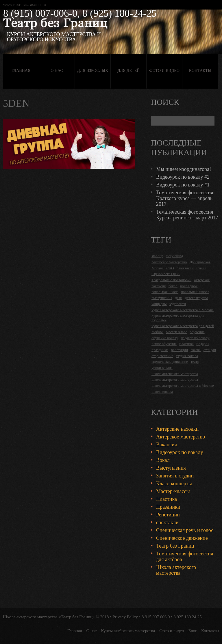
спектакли (167, 522)
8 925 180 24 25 (188, 617)
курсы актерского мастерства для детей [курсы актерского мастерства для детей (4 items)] (183, 326)
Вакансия (166, 445)
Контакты (200, 71)
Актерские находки (177, 429)
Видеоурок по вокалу (180, 452)
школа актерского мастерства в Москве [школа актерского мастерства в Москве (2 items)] (183, 386)
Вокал (163, 460)
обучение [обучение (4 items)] (197, 332)
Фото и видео (164, 71)
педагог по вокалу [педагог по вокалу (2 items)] (195, 338)
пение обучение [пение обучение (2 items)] (164, 344)
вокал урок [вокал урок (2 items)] (189, 286)
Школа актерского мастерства (176, 570)
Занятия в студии (175, 476)
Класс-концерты (174, 484)
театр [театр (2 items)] (195, 362)
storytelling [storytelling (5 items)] (174, 256)
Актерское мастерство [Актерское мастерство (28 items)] (169, 262)
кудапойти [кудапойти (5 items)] (178, 304)
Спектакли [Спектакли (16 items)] (185, 268)
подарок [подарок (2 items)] (203, 344)
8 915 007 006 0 (156, 617)
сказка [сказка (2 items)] (196, 350)
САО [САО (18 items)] (170, 268)
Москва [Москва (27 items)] (158, 268)
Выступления (171, 468)
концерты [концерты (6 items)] (159, 304)
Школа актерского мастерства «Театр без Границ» (49, 617)
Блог (193, 631)
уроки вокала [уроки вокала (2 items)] (162, 368)
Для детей (128, 71)
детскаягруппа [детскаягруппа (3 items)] (197, 298)
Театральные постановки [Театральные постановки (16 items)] (171, 280)
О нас (57, 71)
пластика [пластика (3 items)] (186, 344)
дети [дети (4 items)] (178, 298)
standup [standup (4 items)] (157, 256)
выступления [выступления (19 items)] (162, 298)
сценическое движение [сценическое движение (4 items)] (170, 362)
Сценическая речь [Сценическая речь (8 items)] (166, 274)
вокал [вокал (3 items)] (173, 286)
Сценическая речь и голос (185, 530)
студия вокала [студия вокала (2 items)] (187, 356)
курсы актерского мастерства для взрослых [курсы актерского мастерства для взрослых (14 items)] (178, 318)
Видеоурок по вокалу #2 (183, 177)
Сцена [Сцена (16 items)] (201, 268)
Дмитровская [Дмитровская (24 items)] (200, 262)
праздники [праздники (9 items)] (160, 350)
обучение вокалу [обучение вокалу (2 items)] (165, 338)
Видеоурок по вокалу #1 (183, 185)
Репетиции (168, 515)
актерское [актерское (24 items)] (202, 280)
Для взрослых (93, 71)
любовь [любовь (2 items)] (157, 332)
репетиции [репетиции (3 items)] (179, 350)
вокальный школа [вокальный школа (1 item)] (195, 292)
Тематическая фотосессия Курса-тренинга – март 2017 (187, 215)
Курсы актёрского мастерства (128, 631)
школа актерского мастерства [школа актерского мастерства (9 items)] (175, 379)
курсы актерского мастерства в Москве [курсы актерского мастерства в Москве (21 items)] (183, 310)
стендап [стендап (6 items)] (210, 350)
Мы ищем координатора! (184, 169)
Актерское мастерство (181, 437)
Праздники (168, 507)
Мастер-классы (173, 491)
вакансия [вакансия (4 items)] (159, 286)
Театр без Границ (175, 546)
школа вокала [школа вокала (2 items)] (162, 392)
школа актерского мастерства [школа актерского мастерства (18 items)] (175, 374)
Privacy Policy (125, 617)
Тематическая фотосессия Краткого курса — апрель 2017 (185, 198)
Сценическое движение (182, 538)
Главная (21, 71)
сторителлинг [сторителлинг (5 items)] (162, 356)
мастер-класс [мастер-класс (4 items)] (177, 332)
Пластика (166, 499)
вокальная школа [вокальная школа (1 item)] (165, 292)
